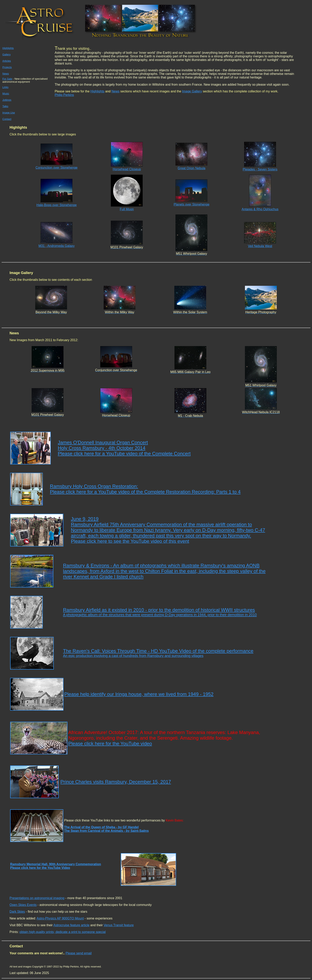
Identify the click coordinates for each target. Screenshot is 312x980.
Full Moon (127, 209)
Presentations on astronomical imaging (37, 898)
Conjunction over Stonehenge (57, 168)
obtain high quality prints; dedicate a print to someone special (63, 932)
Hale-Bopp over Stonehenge (57, 205)
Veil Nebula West (260, 246)
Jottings (7, 100)
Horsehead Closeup (127, 169)
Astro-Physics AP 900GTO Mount (60, 918)
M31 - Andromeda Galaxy (56, 246)
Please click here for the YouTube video (110, 744)
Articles (7, 61)
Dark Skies (17, 912)
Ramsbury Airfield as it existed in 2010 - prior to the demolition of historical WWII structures (160, 612)
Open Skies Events (23, 905)
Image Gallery (192, 91)
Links (5, 87)
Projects (7, 67)
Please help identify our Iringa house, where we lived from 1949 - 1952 (139, 694)
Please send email (79, 953)
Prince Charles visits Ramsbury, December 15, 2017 (116, 782)
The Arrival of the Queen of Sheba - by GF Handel (101, 827)
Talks (5, 106)
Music (6, 93)
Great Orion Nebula (192, 168)
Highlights (8, 48)
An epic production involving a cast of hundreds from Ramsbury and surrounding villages (133, 656)
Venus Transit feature (119, 925)
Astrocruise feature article (71, 925)
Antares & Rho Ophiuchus (260, 209)
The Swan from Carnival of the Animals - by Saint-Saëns (106, 831)
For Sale (7, 79)
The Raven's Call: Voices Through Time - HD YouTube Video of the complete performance (158, 651)
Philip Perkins (64, 95)
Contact (7, 119)
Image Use (9, 113)
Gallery (6, 54)
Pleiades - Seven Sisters (260, 169)
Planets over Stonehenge (192, 204)
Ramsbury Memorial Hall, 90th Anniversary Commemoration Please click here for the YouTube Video (56, 866)
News (115, 91)
